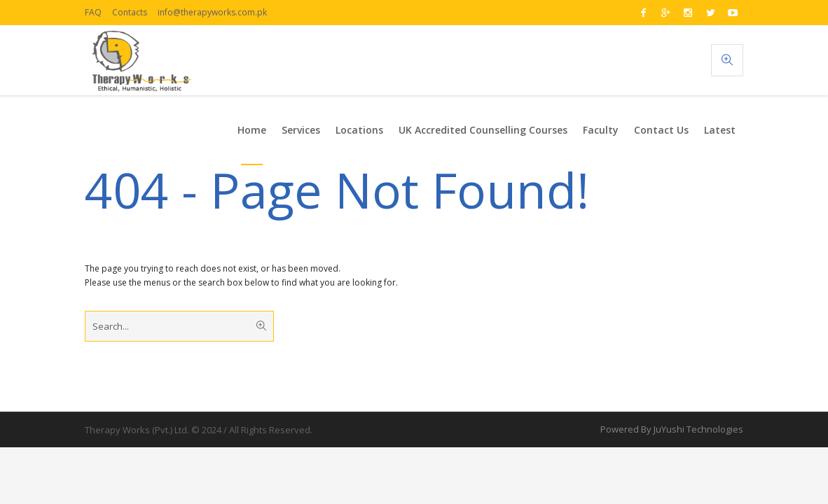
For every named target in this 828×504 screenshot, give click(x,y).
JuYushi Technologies (698, 429)
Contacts (130, 12)
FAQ (93, 12)
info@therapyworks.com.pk (212, 12)
